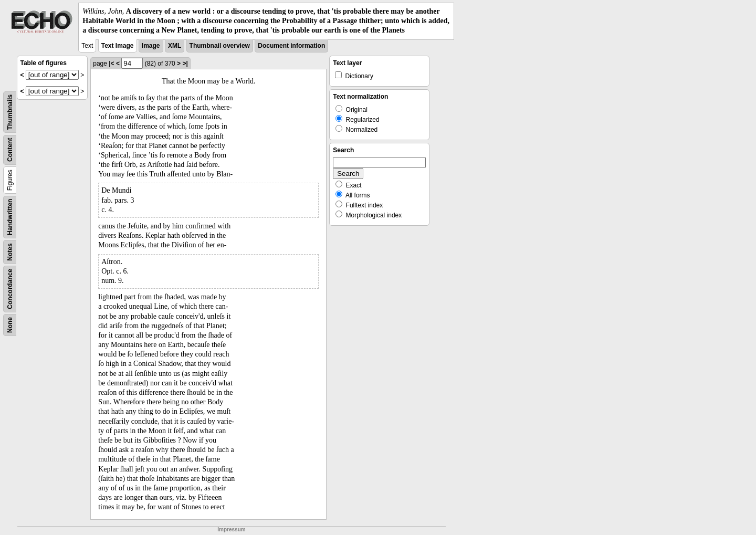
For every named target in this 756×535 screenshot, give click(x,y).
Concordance (10, 289)
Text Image (118, 46)
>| (185, 64)
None (10, 325)
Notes (10, 252)
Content (10, 149)
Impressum (231, 529)
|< (111, 64)
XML (175, 46)
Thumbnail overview (220, 46)
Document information (291, 46)
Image (151, 46)
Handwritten (10, 217)
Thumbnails (10, 112)
